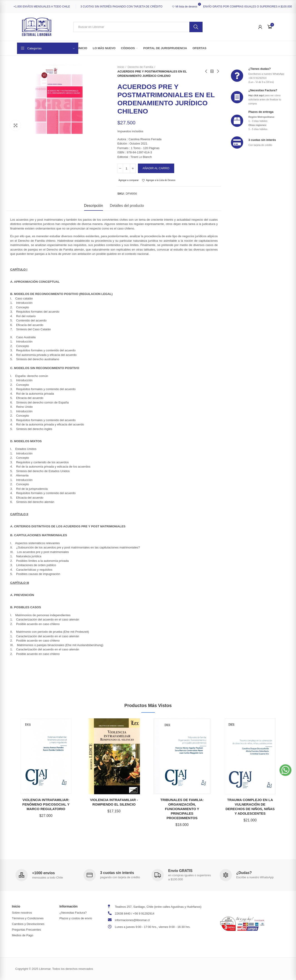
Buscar (196, 27)
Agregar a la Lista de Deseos (161, 180)
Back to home (212, 71)
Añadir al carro (156, 168)
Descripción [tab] (94, 206)
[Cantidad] (127, 168)
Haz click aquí (256, 95)
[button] (285, 770)
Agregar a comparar (129, 180)
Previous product (206, 71)
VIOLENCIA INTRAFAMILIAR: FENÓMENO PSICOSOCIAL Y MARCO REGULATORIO (46, 804)
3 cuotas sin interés (262, 140)
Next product (218, 71)
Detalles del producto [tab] (127, 206)
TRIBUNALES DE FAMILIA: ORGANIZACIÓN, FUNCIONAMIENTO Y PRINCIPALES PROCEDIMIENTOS (182, 809)
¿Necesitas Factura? (263, 90)
